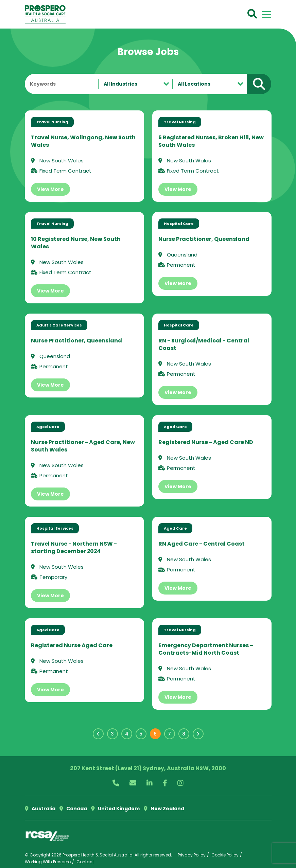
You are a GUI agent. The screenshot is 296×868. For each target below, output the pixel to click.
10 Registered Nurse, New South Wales (76, 243)
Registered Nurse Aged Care (72, 645)
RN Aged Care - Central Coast (202, 544)
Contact (85, 862)
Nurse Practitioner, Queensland (204, 239)
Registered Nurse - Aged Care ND (206, 442)
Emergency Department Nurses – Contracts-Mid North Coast (206, 649)
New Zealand (164, 809)
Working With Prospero (48, 862)
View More (50, 189)
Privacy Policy (192, 855)
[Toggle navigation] (266, 14)
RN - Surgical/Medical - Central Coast (204, 344)
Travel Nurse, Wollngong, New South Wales (83, 141)
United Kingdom (115, 809)
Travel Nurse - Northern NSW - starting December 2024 (74, 547)
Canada (73, 809)
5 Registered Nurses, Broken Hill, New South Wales (211, 141)
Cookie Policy (225, 855)
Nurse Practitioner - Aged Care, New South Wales (83, 446)
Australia (40, 809)
